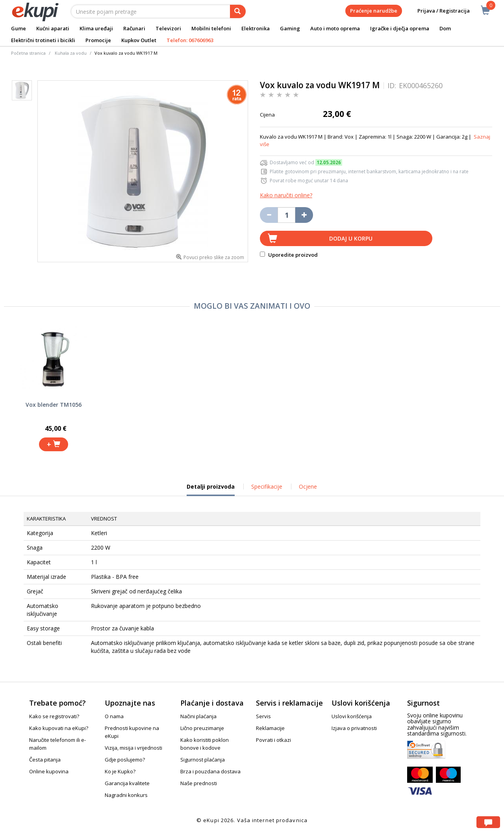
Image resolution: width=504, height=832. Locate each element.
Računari (134, 28)
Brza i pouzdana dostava (210, 771)
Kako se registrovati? (54, 716)
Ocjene (308, 486)
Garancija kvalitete (127, 783)
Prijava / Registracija (438, 11)
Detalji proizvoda (211, 489)
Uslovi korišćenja (352, 716)
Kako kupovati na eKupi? (59, 728)
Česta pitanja (45, 760)
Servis (263, 716)
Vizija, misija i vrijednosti (133, 748)
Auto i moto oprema (335, 28)
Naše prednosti (199, 783)
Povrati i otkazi (273, 740)
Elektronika (256, 28)
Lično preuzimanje (202, 728)
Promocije (98, 40)
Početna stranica (28, 53)
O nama (114, 716)
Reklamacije (270, 728)
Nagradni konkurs (126, 795)
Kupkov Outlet (139, 40)
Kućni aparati (53, 28)
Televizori (168, 28)
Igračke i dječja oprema (400, 28)
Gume (19, 28)
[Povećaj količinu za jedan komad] (304, 215)
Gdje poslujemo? (125, 760)
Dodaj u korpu (351, 238)
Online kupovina (49, 771)
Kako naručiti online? (286, 195)
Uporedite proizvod (289, 255)
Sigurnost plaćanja (203, 760)
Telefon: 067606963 (190, 40)
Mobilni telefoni (211, 28)
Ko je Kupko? (120, 771)
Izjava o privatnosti (354, 728)
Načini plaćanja (198, 716)
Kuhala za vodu (71, 53)
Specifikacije (267, 486)
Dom (445, 28)
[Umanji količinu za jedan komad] (269, 215)
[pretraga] (238, 11)
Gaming (290, 28)
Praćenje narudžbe (374, 11)
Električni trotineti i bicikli (43, 40)
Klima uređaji (96, 28)
